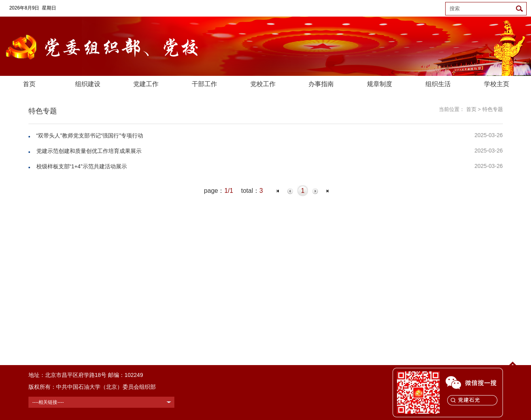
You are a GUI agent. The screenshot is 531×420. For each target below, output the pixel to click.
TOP (513, 369)
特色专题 (493, 109)
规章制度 (380, 84)
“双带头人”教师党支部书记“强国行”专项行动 (90, 136)
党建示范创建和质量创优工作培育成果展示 (89, 151)
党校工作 (263, 84)
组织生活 (438, 84)
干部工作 (204, 84)
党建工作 (146, 84)
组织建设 (88, 84)
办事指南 (321, 84)
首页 (29, 84)
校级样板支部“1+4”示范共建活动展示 (82, 166)
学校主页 (497, 84)
